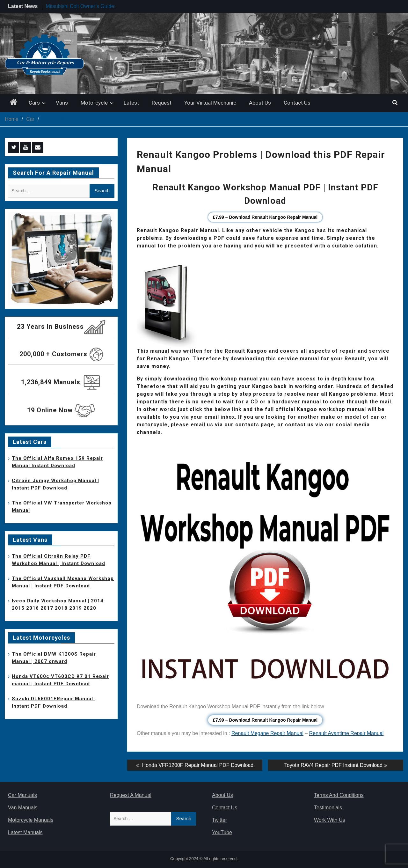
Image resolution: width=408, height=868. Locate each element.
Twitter (219, 820)
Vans (62, 103)
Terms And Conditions (339, 795)
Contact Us (297, 103)
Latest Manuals (25, 832)
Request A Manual (131, 795)
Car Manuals (22, 795)
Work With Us (329, 820)
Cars (34, 103)
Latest (131, 103)
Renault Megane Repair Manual (267, 733)
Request (162, 103)
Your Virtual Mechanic (210, 103)
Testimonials (329, 808)
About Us (260, 103)
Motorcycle (94, 103)
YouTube (222, 832)
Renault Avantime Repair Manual (346, 733)
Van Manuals (23, 808)
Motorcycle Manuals (31, 820)
